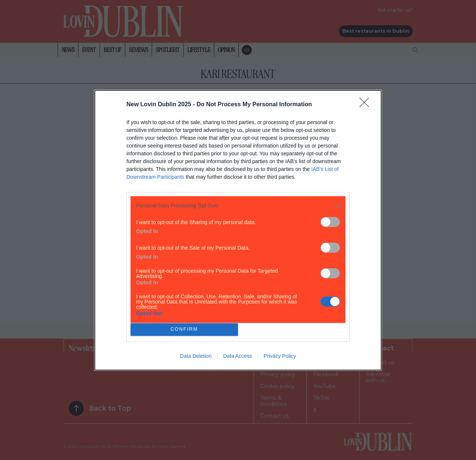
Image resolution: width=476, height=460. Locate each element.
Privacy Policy (280, 356)
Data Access (238, 356)
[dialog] (238, 230)
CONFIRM (184, 329)
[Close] (367, 105)
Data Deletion (196, 356)
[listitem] (238, 206)
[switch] (330, 222)
